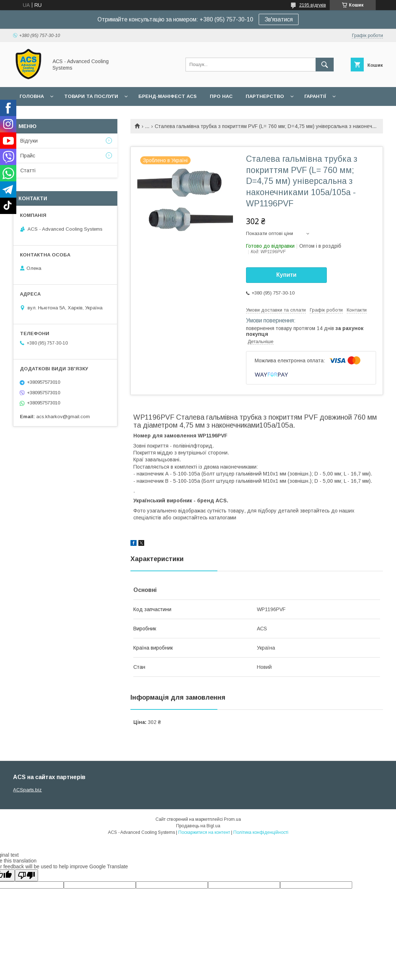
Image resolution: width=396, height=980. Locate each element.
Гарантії (315, 96)
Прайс (28, 156)
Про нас (221, 96)
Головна (32, 96)
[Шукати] (325, 65)
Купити (287, 275)
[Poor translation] (26, 875)
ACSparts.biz (27, 790)
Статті (28, 170)
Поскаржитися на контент (204, 832)
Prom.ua (232, 819)
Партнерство (265, 96)
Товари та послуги (91, 96)
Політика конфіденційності (261, 832)
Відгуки (29, 141)
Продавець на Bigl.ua (198, 826)
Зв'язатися (279, 19)
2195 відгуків (313, 5)
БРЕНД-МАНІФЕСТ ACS (168, 96)
